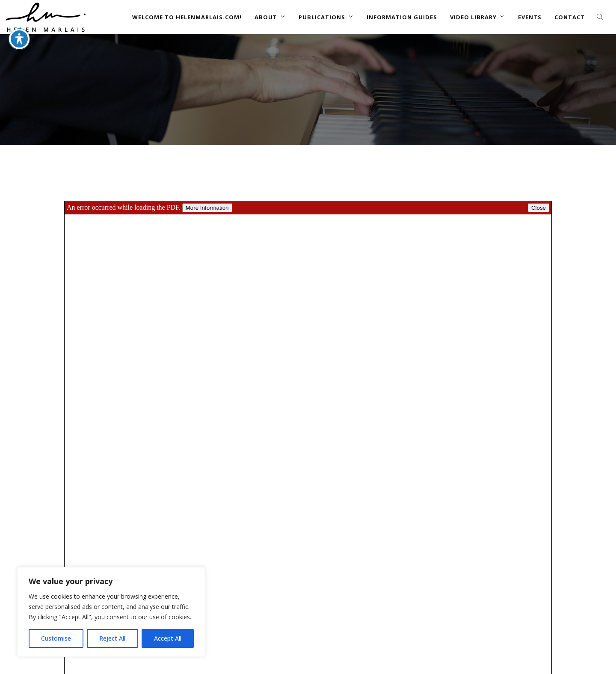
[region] (111, 612)
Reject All (112, 638)
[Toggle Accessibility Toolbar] (19, 20)
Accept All (168, 638)
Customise (56, 638)
